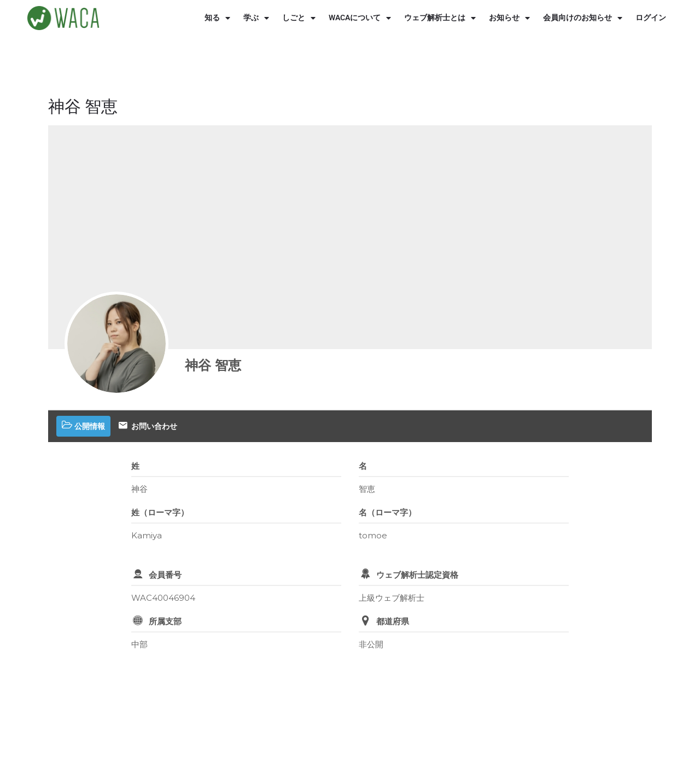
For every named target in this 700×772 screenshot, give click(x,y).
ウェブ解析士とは (440, 18)
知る (217, 18)
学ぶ (256, 18)
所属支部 (165, 621)
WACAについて (360, 18)
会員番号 (165, 575)
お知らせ (509, 18)
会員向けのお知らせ (583, 18)
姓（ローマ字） (160, 512)
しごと (299, 18)
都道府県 (393, 621)
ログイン (651, 18)
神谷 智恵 (213, 365)
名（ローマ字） (387, 512)
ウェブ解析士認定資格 (417, 575)
